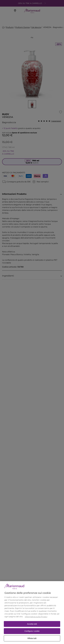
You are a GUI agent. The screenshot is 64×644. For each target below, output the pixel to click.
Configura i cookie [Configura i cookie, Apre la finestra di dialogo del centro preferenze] (32, 635)
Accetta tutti (32, 628)
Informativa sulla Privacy (36, 621)
